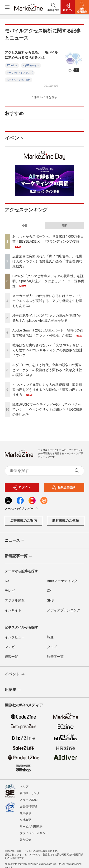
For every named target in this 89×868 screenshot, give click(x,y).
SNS (50, 600)
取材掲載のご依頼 (66, 521)
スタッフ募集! (29, 800)
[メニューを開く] (7, 7)
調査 (50, 637)
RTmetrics (12, 65)
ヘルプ (24, 786)
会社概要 (25, 820)
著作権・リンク (30, 793)
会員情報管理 (28, 807)
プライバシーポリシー (34, 833)
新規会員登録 (63, 487)
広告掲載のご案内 (23, 521)
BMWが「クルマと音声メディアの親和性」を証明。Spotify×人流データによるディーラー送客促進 (48, 281)
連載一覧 (11, 657)
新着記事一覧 (19, 556)
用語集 (13, 690)
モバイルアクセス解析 (19, 80)
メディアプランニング (64, 610)
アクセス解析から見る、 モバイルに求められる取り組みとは (31, 55)
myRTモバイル (31, 65)
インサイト (13, 610)
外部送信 (25, 840)
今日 (25, 226)
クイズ (52, 647)
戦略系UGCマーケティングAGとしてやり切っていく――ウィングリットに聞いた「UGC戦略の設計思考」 (48, 409)
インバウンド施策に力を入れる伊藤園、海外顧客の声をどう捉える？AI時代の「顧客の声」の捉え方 (47, 390)
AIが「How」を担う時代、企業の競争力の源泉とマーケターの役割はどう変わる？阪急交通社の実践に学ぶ (47, 370)
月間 (64, 226)
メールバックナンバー (22, 509)
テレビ (10, 591)
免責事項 (25, 813)
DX (7, 581)
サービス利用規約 (31, 827)
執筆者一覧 (55, 657)
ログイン (21, 487)
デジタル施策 (15, 600)
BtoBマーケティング (62, 581)
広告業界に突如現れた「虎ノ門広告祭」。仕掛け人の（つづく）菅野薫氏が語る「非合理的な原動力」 (47, 261)
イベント (15, 674)
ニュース (15, 541)
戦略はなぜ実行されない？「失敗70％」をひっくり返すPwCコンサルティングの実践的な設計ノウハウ (47, 350)
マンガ (10, 647)
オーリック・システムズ (20, 73)
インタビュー (15, 637)
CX (49, 591)
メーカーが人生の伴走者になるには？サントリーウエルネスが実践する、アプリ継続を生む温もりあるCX (47, 301)
